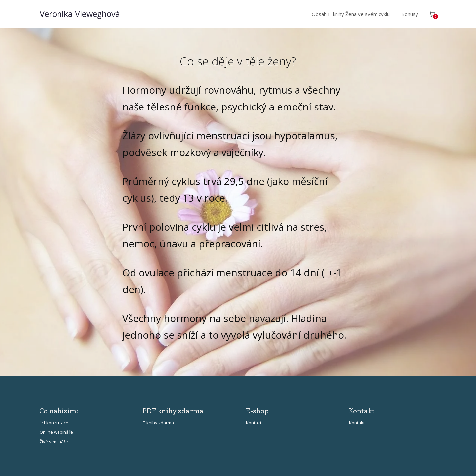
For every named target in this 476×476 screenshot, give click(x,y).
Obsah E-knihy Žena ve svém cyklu (351, 14)
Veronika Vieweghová (80, 14)
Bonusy (410, 14)
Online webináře (56, 432)
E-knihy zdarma (158, 423)
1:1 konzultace (54, 423)
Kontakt (254, 423)
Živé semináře (54, 442)
